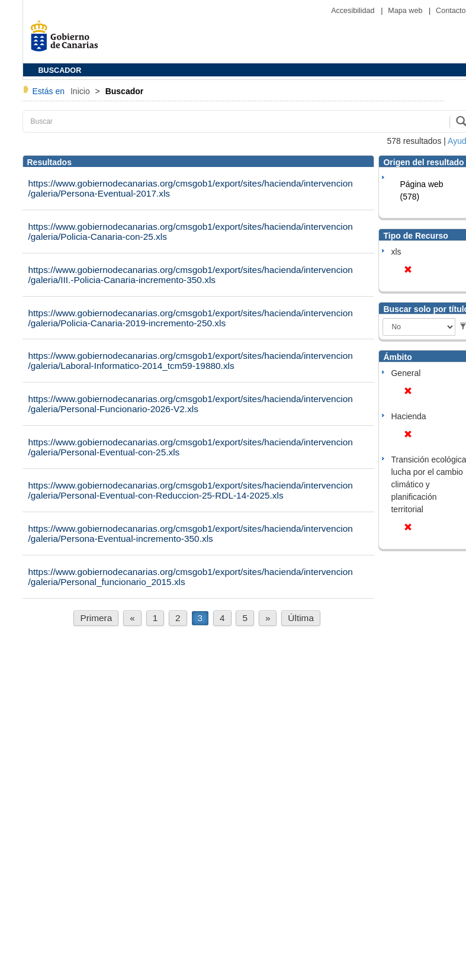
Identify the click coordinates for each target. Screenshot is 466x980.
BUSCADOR (60, 70)
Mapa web (406, 11)
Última (301, 618)
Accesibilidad (354, 11)
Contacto (451, 11)
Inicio (81, 91)
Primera (96, 618)
